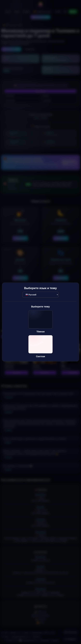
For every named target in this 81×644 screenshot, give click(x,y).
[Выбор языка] (40, 295)
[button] (40, 322)
